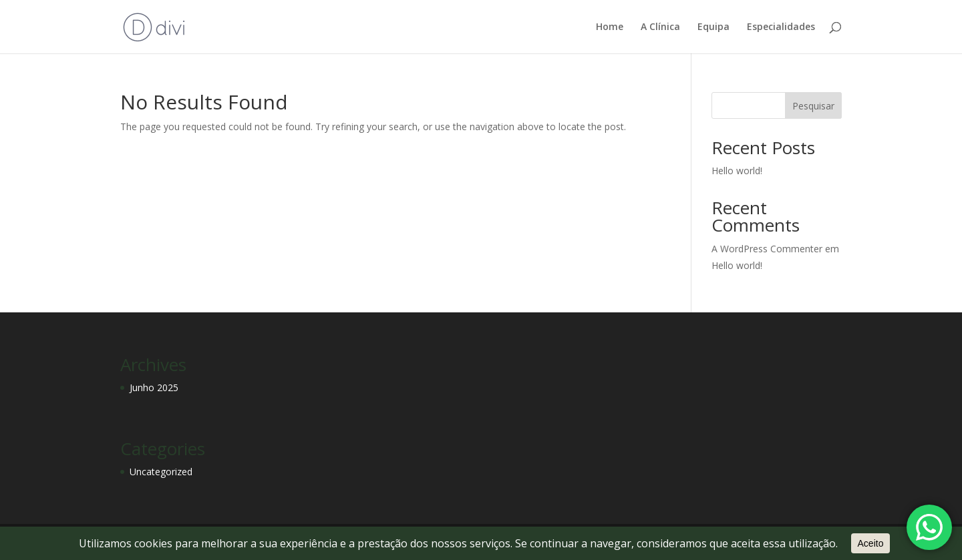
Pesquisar (813, 106)
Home (610, 27)
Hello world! (737, 171)
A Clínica (660, 27)
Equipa (713, 27)
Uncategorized (161, 472)
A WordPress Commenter (767, 249)
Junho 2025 (154, 387)
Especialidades (781, 27)
